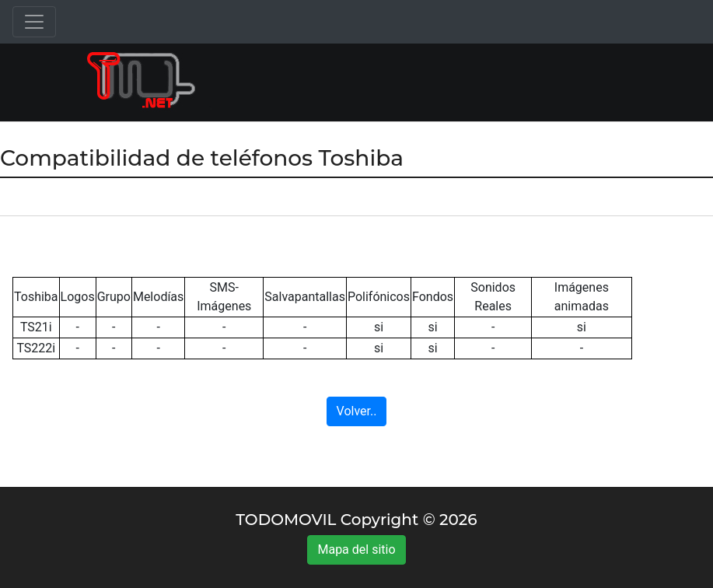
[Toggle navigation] (34, 22)
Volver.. (357, 411)
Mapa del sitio (356, 549)
